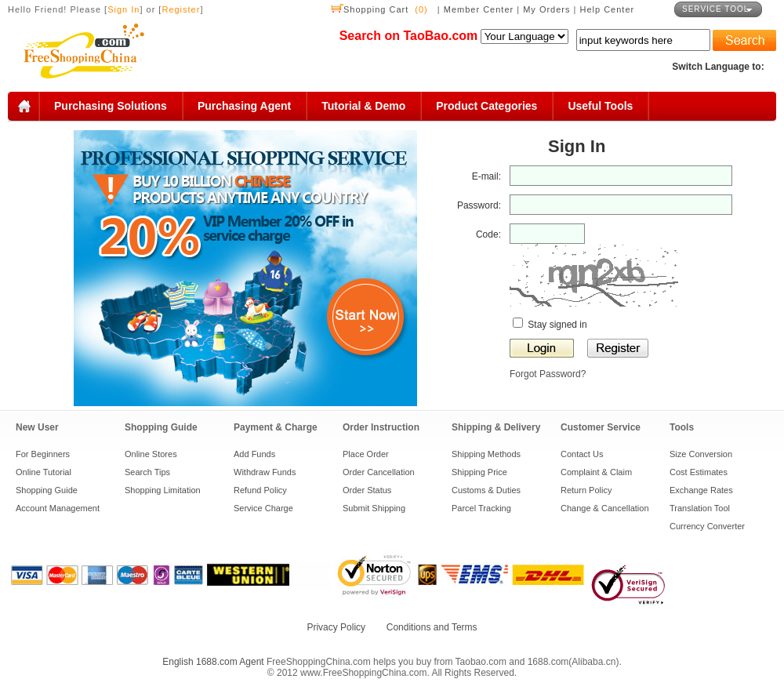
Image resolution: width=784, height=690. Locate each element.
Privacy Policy (336, 627)
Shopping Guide (47, 490)
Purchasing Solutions (111, 106)
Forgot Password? (548, 374)
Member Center (480, 9)
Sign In (123, 9)
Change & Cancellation (605, 508)
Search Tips (147, 472)
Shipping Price (479, 472)
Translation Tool (700, 508)
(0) (421, 9)
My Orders (546, 9)
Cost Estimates (699, 472)
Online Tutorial (44, 472)
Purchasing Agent (244, 106)
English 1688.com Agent (213, 662)
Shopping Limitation (163, 490)
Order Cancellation (379, 472)
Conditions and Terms (432, 627)
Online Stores (151, 454)
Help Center (608, 9)
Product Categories (486, 106)
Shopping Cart (376, 9)
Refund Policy (260, 490)
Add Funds (254, 454)
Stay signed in (550, 325)
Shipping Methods (486, 454)
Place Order (366, 454)
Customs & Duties (486, 490)
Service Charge (263, 508)
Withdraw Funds (265, 472)
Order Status (367, 490)
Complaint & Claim (596, 472)
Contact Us (582, 454)
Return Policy (586, 490)
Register (181, 9)
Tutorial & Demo (363, 106)
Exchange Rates (701, 490)
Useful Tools (600, 106)
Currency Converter (707, 526)
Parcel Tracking (481, 508)
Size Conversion (701, 454)
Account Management (58, 508)
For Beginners (43, 454)
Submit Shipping (374, 508)
